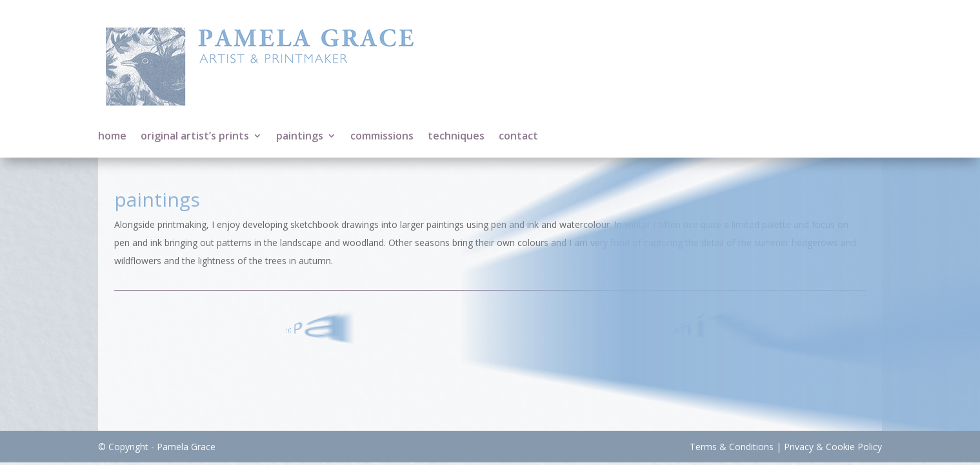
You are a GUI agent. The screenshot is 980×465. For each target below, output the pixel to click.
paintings (300, 137)
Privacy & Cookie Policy (833, 447)
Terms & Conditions (732, 447)
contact (518, 137)
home (112, 137)
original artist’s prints (195, 137)
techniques (456, 137)
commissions (382, 137)
